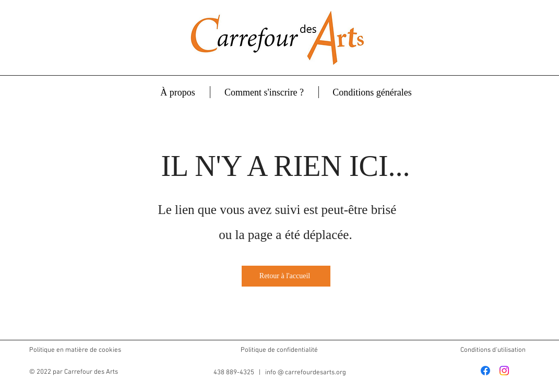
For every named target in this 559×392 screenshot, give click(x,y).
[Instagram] (504, 371)
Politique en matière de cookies (76, 350)
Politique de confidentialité (279, 350)
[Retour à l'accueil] (286, 276)
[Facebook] (485, 371)
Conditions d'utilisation (493, 350)
